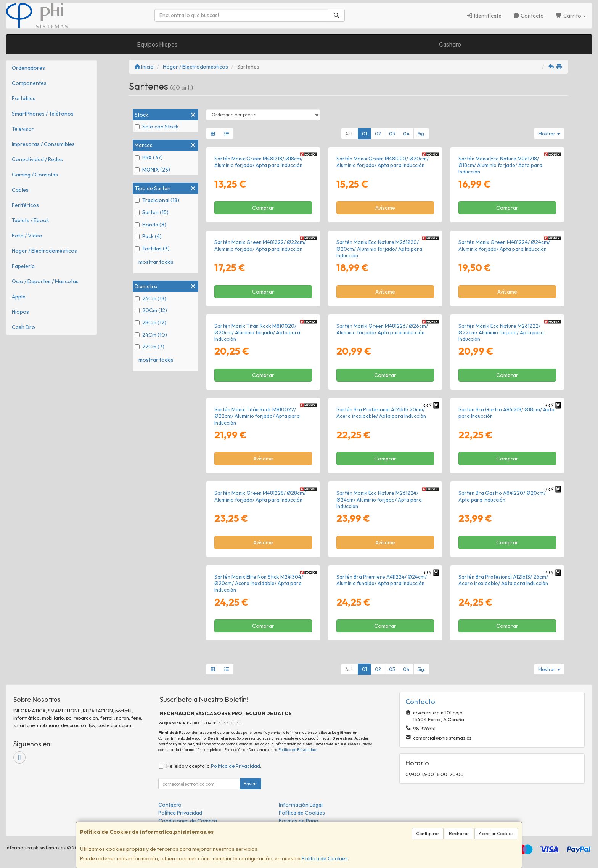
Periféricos (25, 205)
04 (406, 134)
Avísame (385, 208)
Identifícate (484, 16)
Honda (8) (150, 225)
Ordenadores (28, 68)
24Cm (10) (151, 335)
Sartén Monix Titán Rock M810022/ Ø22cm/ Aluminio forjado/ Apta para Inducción (257, 416)
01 (364, 134)
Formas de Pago (299, 821)
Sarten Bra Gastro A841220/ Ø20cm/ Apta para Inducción (502, 496)
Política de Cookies (325, 858)
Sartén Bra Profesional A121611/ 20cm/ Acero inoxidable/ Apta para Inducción (381, 413)
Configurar (428, 834)
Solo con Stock (157, 127)
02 (378, 134)
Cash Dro (23, 327)
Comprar (263, 208)
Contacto (529, 16)
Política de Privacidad (297, 750)
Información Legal (301, 805)
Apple (19, 297)
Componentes (29, 83)
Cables (20, 190)
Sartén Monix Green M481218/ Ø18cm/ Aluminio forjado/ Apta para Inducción (259, 162)
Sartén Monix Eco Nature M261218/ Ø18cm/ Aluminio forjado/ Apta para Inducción (500, 165)
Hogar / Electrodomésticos (44, 251)
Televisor (23, 129)
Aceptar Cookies (496, 834)
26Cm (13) (150, 298)
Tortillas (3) (152, 249)
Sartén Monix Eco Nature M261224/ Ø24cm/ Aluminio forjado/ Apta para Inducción (379, 500)
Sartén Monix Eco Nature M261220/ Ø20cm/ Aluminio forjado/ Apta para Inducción (379, 249)
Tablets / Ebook (31, 220)
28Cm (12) (150, 322)
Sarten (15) (152, 212)
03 (392, 134)
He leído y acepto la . (214, 766)
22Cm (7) (149, 347)
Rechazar (459, 834)
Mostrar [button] (549, 134)
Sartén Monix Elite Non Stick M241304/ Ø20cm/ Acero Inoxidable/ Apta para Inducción (259, 583)
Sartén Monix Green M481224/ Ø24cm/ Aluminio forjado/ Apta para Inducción (504, 245)
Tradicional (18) (157, 200)
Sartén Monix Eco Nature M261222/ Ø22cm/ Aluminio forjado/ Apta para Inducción (501, 333)
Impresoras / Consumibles (43, 144)
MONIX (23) (152, 170)
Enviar (250, 784)
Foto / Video (27, 236)
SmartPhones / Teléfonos (43, 114)
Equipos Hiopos (157, 44)
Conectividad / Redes (37, 159)
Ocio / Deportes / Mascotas (45, 281)
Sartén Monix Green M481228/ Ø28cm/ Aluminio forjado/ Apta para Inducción (260, 496)
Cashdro (450, 44)
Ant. (350, 134)
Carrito (571, 16)
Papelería (23, 266)
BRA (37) (149, 157)
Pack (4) (148, 236)
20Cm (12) (151, 310)
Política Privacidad (180, 813)
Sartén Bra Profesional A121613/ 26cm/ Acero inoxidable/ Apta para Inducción (503, 580)
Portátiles (24, 98)
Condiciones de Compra (188, 821)
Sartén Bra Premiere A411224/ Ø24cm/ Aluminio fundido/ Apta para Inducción (382, 580)
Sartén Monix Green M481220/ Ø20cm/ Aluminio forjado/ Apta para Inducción (383, 162)
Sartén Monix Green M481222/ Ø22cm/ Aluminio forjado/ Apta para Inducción (260, 245)
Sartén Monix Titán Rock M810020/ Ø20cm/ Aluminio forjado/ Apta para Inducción (257, 333)
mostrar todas (156, 262)
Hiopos (20, 312)
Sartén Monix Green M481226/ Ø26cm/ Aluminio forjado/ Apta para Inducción (382, 329)
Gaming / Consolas (35, 175)
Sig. (421, 134)
